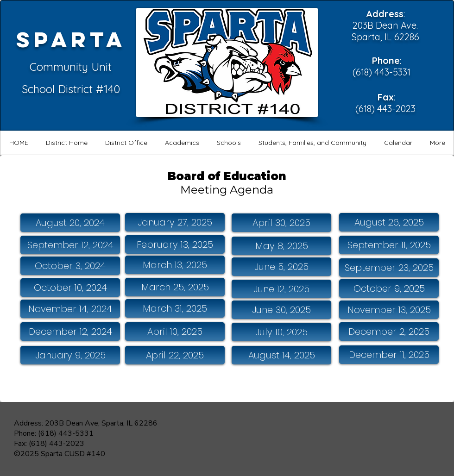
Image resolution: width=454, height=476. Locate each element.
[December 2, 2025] (389, 332)
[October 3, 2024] (70, 266)
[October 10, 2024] (70, 288)
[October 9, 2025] (389, 288)
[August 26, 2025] (389, 222)
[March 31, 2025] (175, 308)
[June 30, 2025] (281, 310)
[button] (66, 143)
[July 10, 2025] (281, 332)
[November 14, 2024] (70, 309)
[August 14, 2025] (281, 355)
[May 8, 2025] (281, 246)
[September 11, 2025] (389, 245)
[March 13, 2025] (175, 265)
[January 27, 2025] (175, 222)
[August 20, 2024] (70, 223)
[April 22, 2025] (175, 355)
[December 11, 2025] (389, 355)
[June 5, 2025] (281, 267)
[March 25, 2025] (175, 287)
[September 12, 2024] (70, 245)
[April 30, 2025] (281, 223)
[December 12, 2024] (70, 332)
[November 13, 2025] (389, 310)
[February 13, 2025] (175, 244)
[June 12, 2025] (281, 289)
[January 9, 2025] (70, 355)
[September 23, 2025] (389, 268)
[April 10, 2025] (175, 332)
